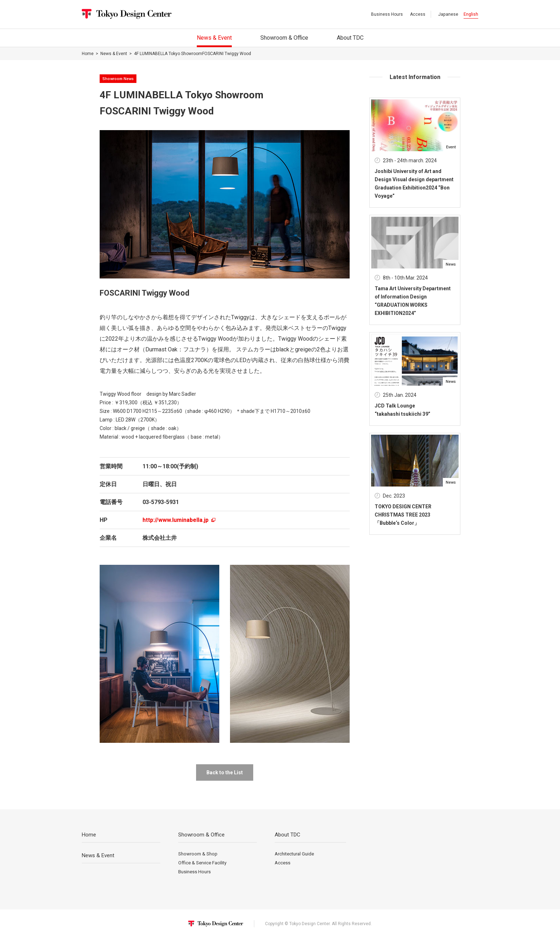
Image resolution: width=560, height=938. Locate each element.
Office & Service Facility (202, 863)
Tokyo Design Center (127, 14)
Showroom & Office (201, 835)
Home (88, 54)
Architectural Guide (294, 854)
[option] (225, 204)
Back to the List (225, 772)
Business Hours (387, 14)
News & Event (114, 54)
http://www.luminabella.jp (179, 520)
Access (418, 14)
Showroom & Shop (198, 854)
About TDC (287, 835)
